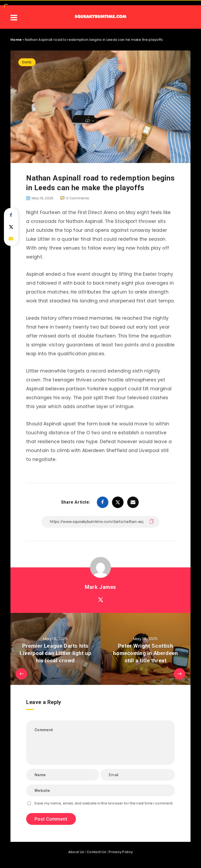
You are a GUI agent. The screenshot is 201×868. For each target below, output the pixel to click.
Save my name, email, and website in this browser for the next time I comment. (104, 803)
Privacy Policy (121, 852)
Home (16, 40)
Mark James (100, 587)
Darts (27, 62)
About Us (76, 852)
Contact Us (96, 852)
